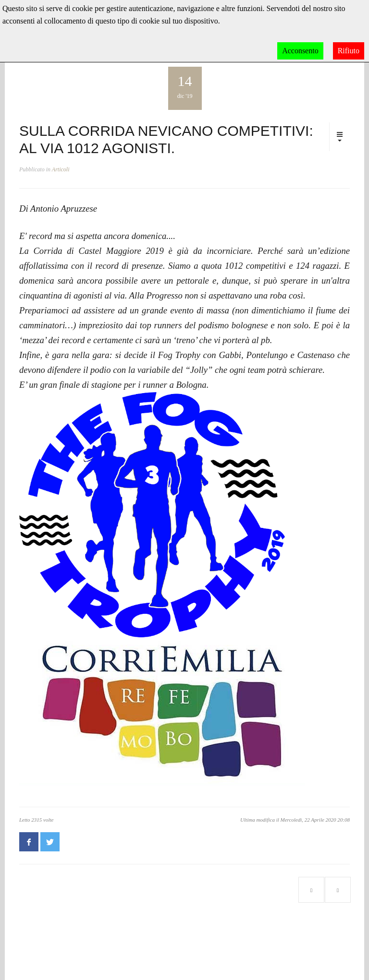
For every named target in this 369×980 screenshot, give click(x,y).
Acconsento (300, 51)
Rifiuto (349, 51)
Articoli (61, 169)
